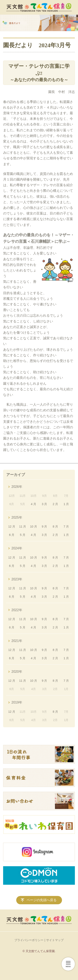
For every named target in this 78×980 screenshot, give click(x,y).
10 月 (33, 527)
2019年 (17, 702)
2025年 (17, 517)
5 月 (23, 535)
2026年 (17, 487)
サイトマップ (55, 940)
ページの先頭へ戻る (42, 900)
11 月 (23, 527)
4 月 (33, 504)
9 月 (45, 527)
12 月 (12, 527)
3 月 (45, 504)
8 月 (55, 527)
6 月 (12, 535)
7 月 (66, 527)
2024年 (17, 548)
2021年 (17, 641)
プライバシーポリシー (29, 940)
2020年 (17, 672)
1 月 (66, 504)
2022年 (17, 610)
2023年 (17, 579)
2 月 (55, 504)
